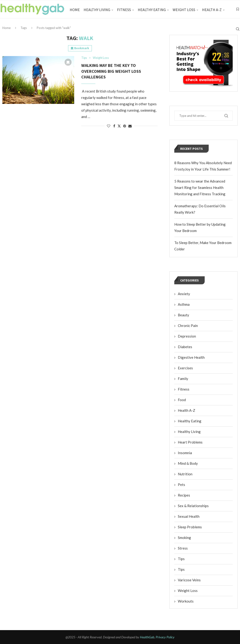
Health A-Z (212, 10)
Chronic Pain (188, 326)
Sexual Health (189, 516)
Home (75, 10)
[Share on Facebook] (114, 126)
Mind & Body (188, 463)
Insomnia (185, 453)
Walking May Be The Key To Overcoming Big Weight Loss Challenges (111, 71)
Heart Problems (190, 442)
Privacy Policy (165, 637)
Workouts (186, 601)
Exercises (185, 368)
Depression (187, 336)
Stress (183, 548)
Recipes (184, 495)
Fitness (124, 10)
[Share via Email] (130, 126)
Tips (181, 559)
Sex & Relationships (193, 506)
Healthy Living (97, 10)
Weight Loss (184, 10)
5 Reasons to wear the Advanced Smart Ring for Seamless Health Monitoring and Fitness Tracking (200, 187)
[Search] (238, 30)
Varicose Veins (189, 580)
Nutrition (185, 474)
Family (183, 379)
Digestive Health (191, 357)
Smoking (184, 538)
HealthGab (147, 637)
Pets (181, 485)
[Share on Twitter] (119, 126)
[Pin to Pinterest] (125, 126)
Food (182, 400)
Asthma (184, 304)
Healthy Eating (152, 10)
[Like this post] (109, 126)
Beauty (183, 315)
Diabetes (185, 347)
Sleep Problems (190, 527)
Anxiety (184, 294)
